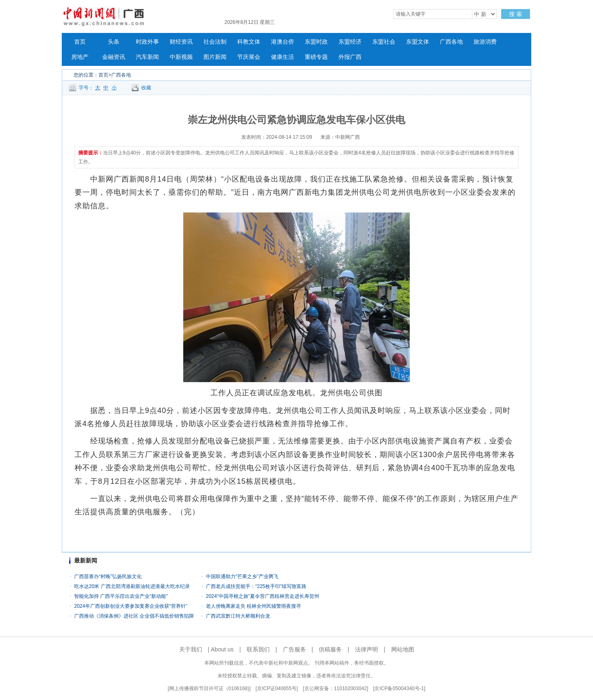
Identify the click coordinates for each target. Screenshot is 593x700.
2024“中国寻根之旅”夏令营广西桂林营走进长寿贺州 (263, 596)
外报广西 (350, 57)
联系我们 (258, 649)
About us (222, 649)
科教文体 (249, 42)
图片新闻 (215, 57)
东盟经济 (350, 42)
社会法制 (215, 42)
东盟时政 (316, 42)
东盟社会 (384, 42)
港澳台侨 (282, 42)
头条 (114, 42)
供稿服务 (330, 649)
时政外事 (147, 42)
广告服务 (294, 649)
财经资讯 (181, 42)
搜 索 (516, 14)
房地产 (80, 57)
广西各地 (451, 42)
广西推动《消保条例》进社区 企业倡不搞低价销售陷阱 (134, 616)
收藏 (146, 88)
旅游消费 (485, 42)
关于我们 (191, 649)
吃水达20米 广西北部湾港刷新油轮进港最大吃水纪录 (132, 586)
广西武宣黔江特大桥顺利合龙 (238, 616)
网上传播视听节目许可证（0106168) (209, 688)
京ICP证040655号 (277, 688)
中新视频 (181, 57)
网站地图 (403, 649)
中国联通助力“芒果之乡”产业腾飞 (242, 576)
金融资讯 (114, 57)
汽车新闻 (147, 57)
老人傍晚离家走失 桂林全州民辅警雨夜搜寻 (253, 606)
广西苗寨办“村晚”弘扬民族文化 (108, 576)
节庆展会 (249, 57)
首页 (80, 42)
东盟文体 (418, 42)
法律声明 (367, 649)
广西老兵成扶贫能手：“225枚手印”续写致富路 (256, 586)
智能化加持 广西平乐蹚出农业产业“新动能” (121, 596)
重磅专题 (316, 57)
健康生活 (282, 57)
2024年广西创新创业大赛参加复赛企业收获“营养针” (131, 606)
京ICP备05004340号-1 (399, 688)
